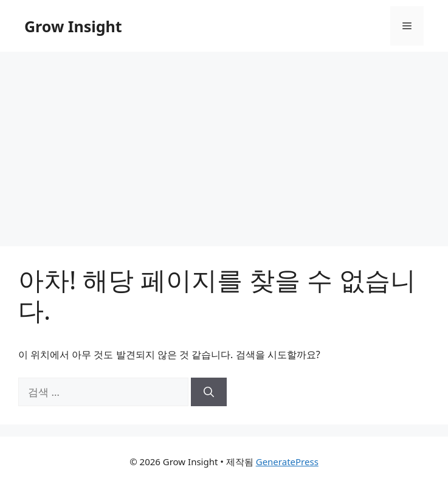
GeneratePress (287, 462)
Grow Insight (73, 26)
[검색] (209, 392)
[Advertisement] (224, 143)
